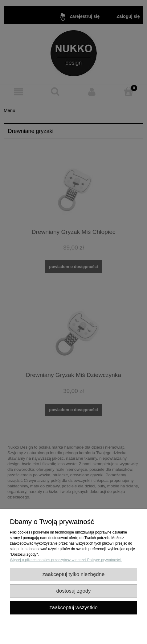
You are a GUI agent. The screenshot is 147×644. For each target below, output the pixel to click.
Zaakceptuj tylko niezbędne (74, 574)
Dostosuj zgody (74, 591)
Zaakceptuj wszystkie (73, 608)
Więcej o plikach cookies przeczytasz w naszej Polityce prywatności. (66, 560)
